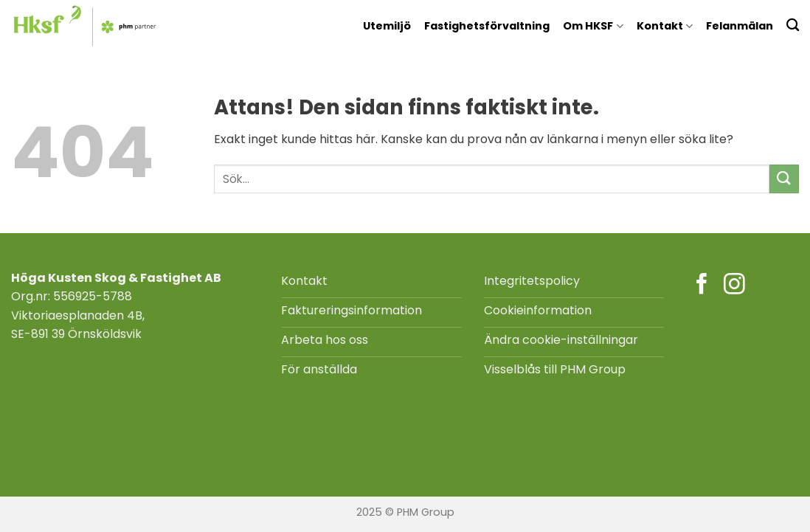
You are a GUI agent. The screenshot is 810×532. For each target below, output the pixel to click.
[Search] (793, 25)
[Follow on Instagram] (734, 286)
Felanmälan (740, 26)
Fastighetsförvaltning (487, 26)
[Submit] (784, 179)
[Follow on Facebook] (702, 286)
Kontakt (665, 26)
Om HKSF (593, 26)
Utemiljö (387, 26)
